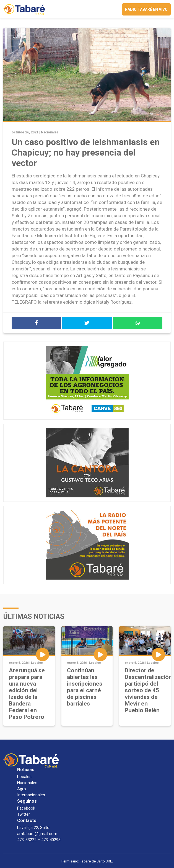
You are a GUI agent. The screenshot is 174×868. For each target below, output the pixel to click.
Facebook (26, 808)
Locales (37, 663)
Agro (22, 789)
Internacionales (31, 795)
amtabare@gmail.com (37, 834)
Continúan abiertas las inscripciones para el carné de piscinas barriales (85, 687)
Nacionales (50, 132)
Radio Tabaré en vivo (146, 9)
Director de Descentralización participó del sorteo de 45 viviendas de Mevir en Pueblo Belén (148, 690)
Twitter (24, 814)
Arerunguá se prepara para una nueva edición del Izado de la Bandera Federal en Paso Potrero (27, 694)
